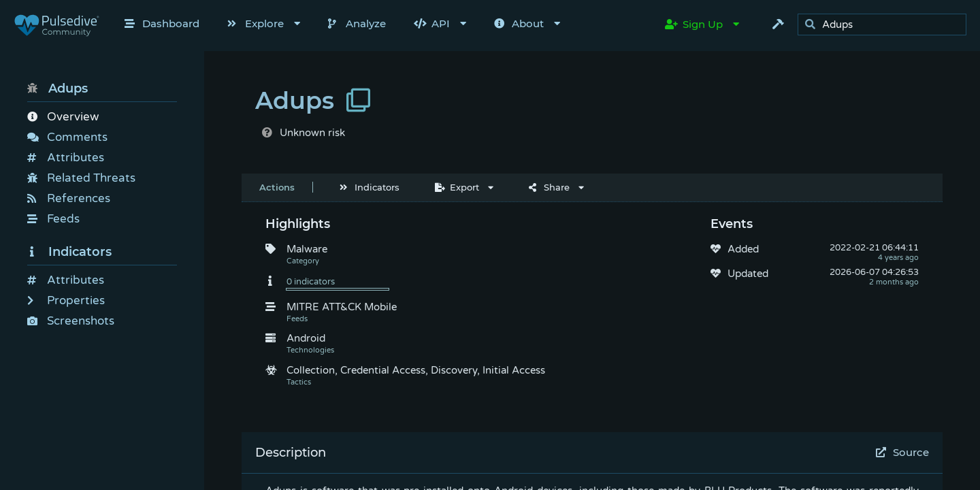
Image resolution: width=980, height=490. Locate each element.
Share (549, 187)
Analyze (357, 23)
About (519, 23)
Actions (277, 187)
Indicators (69, 252)
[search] (886, 25)
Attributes (66, 158)
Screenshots (71, 321)
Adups (58, 88)
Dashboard (162, 23)
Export (457, 187)
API (432, 23)
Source (903, 452)
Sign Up (694, 24)
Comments (67, 137)
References (69, 198)
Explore (256, 23)
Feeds (53, 219)
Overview (63, 117)
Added (743, 249)
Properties (66, 300)
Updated (748, 274)
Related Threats (81, 178)
